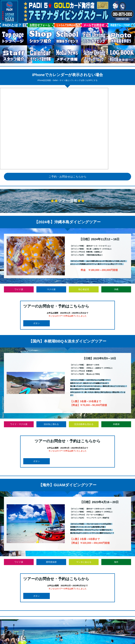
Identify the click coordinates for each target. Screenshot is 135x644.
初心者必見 (84, 289)
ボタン (37, 323)
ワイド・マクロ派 (19, 424)
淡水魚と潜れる (51, 424)
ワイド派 (19, 289)
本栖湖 (116, 424)
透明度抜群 (51, 562)
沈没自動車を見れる (84, 424)
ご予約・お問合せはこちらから (67, 177)
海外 (116, 562)
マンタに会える (84, 562)
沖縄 (116, 289)
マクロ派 (51, 289)
